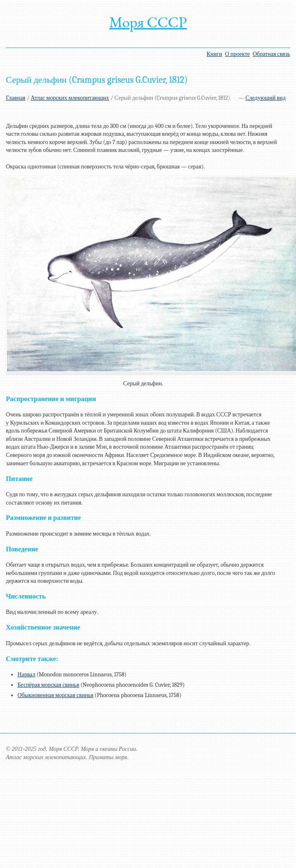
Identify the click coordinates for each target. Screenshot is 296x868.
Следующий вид (266, 98)
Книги (215, 54)
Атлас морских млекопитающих (70, 98)
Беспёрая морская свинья (48, 685)
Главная (16, 98)
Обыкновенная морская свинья (55, 695)
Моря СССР (148, 22)
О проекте (237, 54)
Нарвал (26, 674)
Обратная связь (271, 54)
